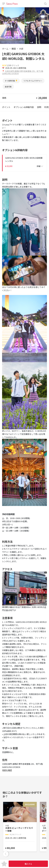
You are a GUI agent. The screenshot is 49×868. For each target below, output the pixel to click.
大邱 (21, 49)
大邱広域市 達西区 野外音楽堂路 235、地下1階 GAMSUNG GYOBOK (23, 72)
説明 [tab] (39, 107)
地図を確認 (7, 770)
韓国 (14, 49)
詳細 (40, 166)
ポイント (6, 107)
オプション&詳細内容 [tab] (24, 107)
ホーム (5, 49)
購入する (28, 864)
